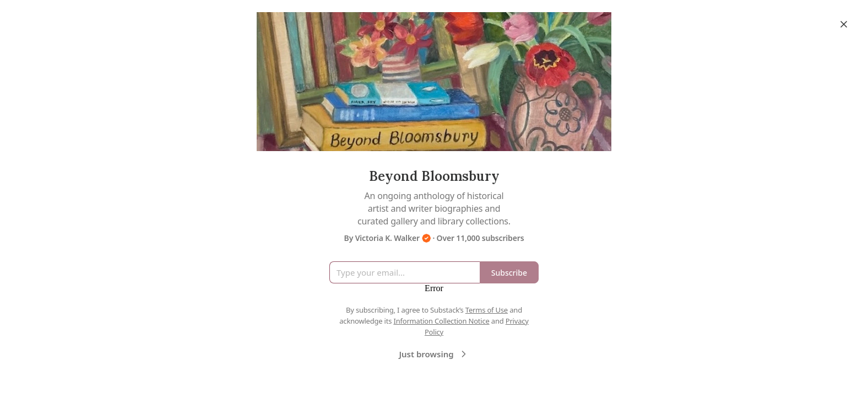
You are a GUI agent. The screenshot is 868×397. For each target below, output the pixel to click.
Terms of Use (487, 310)
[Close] (844, 24)
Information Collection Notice (441, 321)
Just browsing (434, 354)
